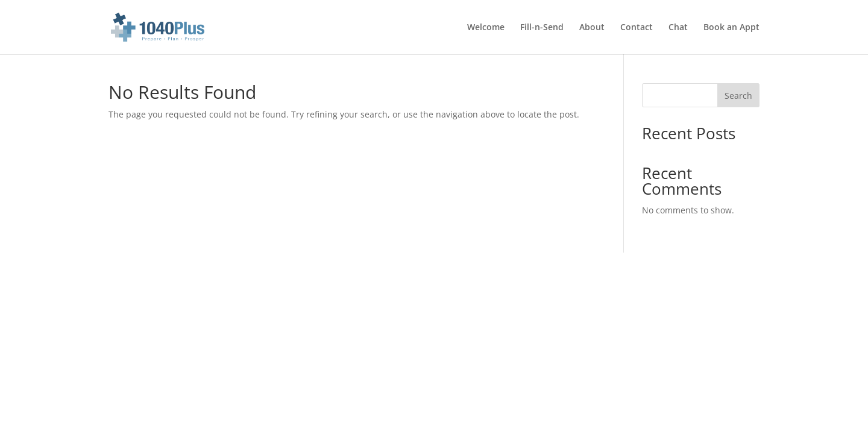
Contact (637, 28)
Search (738, 96)
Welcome (486, 28)
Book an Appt (731, 28)
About (592, 28)
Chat (678, 28)
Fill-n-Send (542, 28)
